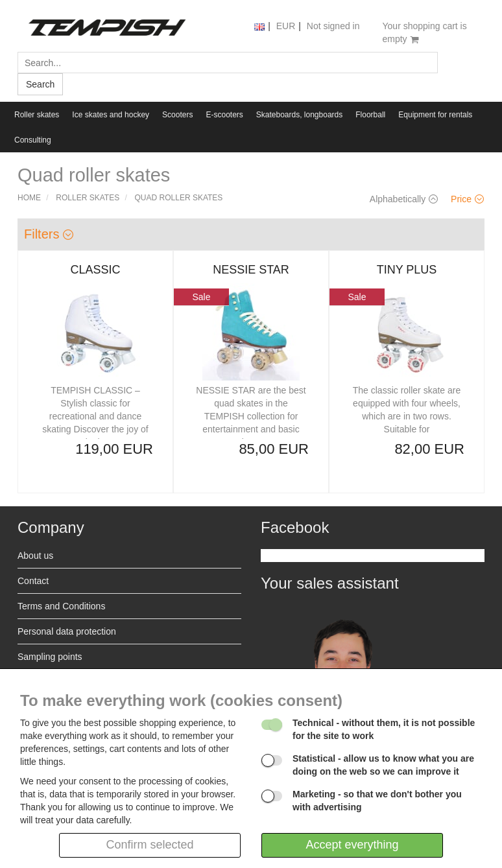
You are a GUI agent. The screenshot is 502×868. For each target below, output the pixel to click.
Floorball (370, 115)
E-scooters (224, 115)
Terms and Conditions (61, 606)
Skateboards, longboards (299, 115)
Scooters (177, 115)
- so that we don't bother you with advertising (377, 801)
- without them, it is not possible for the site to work (384, 729)
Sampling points (50, 657)
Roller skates (37, 115)
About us (35, 556)
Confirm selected (149, 845)
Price (467, 199)
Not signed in (333, 26)
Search (40, 84)
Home (29, 198)
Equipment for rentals (435, 115)
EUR (286, 26)
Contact (33, 581)
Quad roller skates (179, 198)
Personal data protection (67, 631)
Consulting (33, 140)
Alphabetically (404, 199)
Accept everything (352, 845)
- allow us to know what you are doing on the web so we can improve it (383, 765)
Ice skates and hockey (111, 115)
